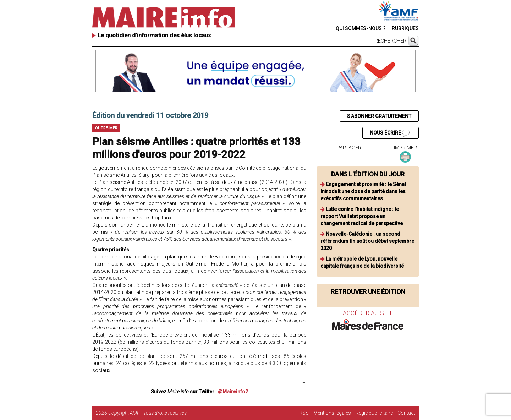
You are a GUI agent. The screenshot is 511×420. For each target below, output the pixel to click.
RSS (304, 413)
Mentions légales (332, 413)
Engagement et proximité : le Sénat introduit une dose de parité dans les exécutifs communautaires (363, 191)
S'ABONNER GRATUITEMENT (379, 116)
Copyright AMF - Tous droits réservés (147, 413)
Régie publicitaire (374, 413)
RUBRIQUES (405, 28)
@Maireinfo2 (233, 392)
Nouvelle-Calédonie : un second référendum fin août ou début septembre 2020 (367, 241)
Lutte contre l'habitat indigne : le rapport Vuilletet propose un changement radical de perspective (362, 216)
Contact (406, 413)
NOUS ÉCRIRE (390, 133)
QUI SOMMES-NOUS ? (361, 28)
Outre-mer (106, 128)
